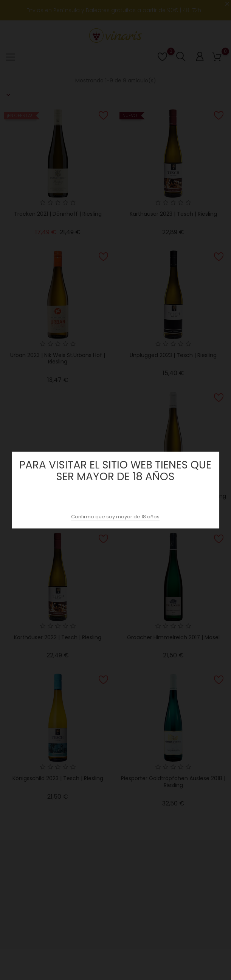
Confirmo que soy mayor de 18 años (115, 516)
